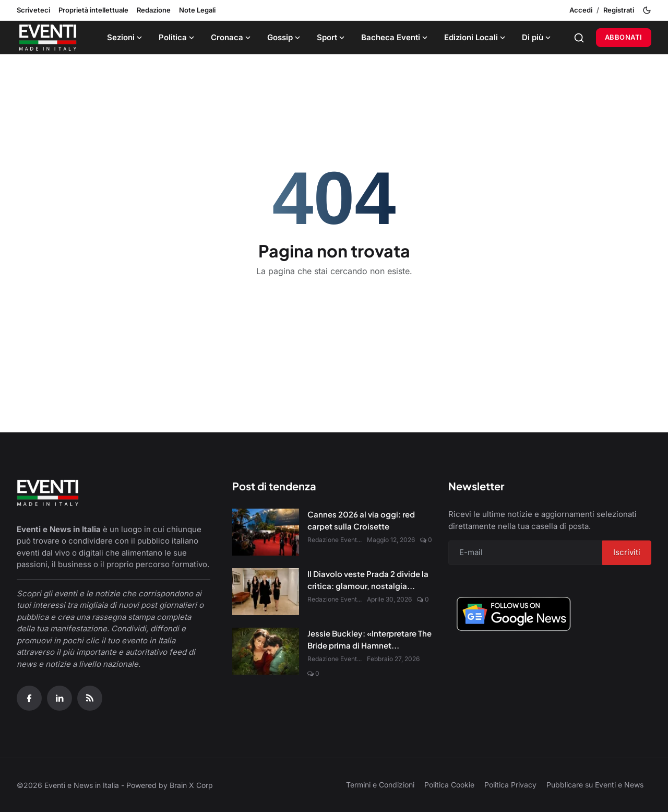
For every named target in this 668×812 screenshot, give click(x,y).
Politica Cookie (449, 785)
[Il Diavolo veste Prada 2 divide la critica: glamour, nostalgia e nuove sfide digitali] (266, 592)
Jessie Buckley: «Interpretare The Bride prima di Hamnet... (369, 639)
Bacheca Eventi (395, 37)
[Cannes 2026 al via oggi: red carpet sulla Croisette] (266, 532)
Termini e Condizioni (380, 785)
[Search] (579, 38)
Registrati (619, 10)
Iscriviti (627, 552)
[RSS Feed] (90, 698)
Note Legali (197, 10)
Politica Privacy (510, 785)
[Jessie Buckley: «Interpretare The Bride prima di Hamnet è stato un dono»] (266, 651)
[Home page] (48, 38)
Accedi (581, 10)
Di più (537, 37)
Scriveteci (33, 10)
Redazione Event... (335, 540)
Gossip (285, 37)
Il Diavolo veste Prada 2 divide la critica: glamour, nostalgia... (368, 580)
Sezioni (126, 37)
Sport (332, 37)
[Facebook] (29, 698)
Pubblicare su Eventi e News (595, 785)
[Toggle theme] (647, 10)
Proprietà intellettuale (93, 10)
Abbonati (624, 37)
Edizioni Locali (476, 37)
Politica (177, 37)
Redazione (154, 10)
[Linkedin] (59, 698)
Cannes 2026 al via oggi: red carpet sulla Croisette (361, 520)
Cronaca (232, 37)
